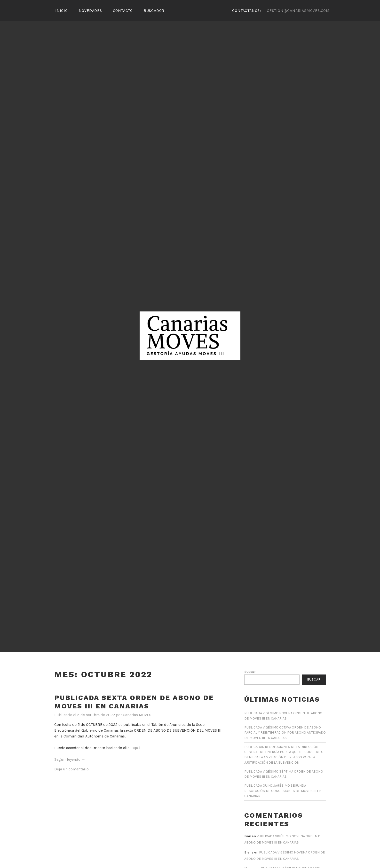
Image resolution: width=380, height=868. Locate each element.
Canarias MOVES (137, 715)
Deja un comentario (71, 769)
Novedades (90, 11)
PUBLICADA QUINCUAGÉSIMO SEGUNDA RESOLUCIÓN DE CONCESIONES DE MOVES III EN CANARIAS (283, 791)
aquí (135, 748)
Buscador (154, 11)
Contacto (123, 11)
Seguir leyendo (70, 760)
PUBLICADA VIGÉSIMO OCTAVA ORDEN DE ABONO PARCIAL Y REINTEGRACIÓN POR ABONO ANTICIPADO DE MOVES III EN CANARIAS (285, 733)
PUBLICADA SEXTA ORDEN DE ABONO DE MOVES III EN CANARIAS (134, 702)
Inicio (62, 11)
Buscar (250, 672)
